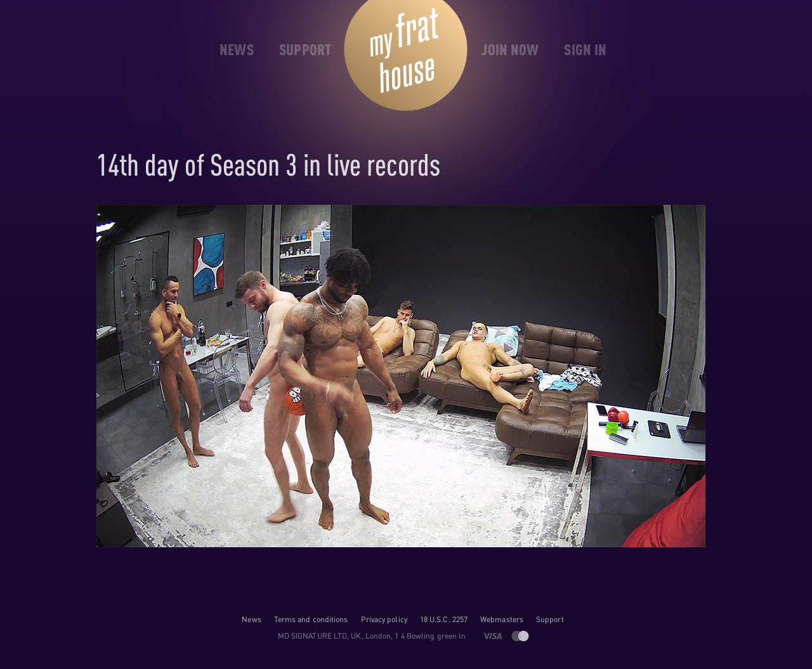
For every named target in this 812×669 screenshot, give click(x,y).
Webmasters (502, 619)
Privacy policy (384, 619)
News (251, 619)
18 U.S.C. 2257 (444, 619)
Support (550, 619)
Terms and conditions (311, 619)
